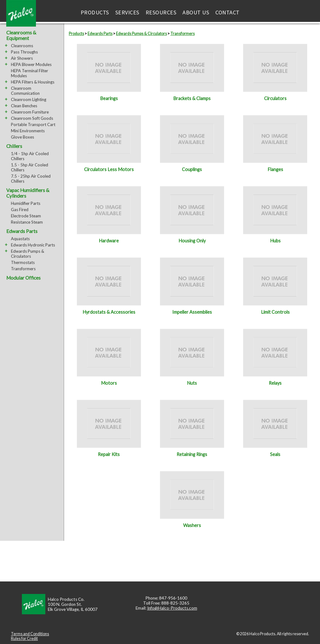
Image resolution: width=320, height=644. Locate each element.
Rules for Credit (24, 639)
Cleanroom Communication (25, 91)
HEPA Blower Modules (31, 64)
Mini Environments (28, 131)
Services (127, 12)
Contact (227, 12)
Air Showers (22, 58)
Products (95, 12)
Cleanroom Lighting (29, 99)
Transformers (23, 269)
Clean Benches (24, 106)
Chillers (14, 146)
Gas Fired (20, 210)
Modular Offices (23, 278)
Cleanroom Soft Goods (32, 118)
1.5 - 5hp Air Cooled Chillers (30, 167)
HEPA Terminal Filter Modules (30, 73)
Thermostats (23, 262)
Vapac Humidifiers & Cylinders (28, 193)
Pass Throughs (24, 52)
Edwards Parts (22, 231)
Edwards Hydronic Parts (33, 245)
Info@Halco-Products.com (172, 608)
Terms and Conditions (30, 634)
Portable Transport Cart (33, 124)
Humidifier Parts (26, 203)
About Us (196, 12)
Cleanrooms (22, 46)
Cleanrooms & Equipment (21, 35)
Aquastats (20, 239)
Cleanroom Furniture (30, 112)
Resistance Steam (27, 222)
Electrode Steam (26, 216)
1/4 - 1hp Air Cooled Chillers (30, 156)
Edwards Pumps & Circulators (27, 254)
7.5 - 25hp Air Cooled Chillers (31, 179)
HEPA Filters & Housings (33, 82)
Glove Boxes (22, 137)
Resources (161, 12)
